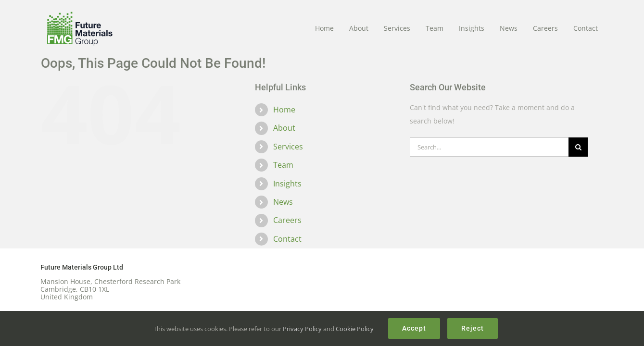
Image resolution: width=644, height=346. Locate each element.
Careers (287, 220)
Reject (473, 328)
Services (288, 147)
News (283, 202)
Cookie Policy (355, 329)
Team (283, 165)
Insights (287, 184)
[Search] (578, 147)
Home (284, 110)
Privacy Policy (302, 329)
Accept (414, 328)
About (284, 128)
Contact (287, 239)
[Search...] (489, 147)
